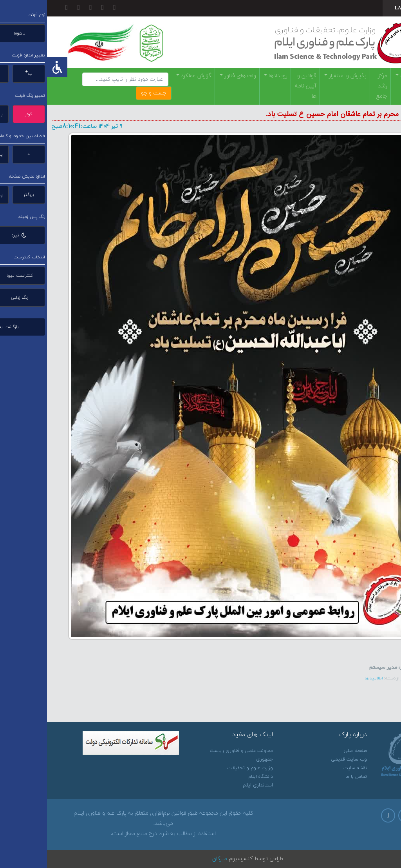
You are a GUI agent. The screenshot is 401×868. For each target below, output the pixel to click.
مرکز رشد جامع (335, 86)
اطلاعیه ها (327, 678)
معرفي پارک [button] (366, 76)
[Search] (78, 79)
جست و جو (107, 93)
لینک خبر (364, 678)
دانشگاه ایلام (214, 777)
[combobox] (359, 8)
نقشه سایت (308, 768)
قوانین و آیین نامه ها (259, 86)
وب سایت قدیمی (302, 759)
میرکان (173, 859)
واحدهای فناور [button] (192, 76)
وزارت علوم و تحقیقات (203, 768)
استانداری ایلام (211, 785)
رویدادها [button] (230, 76)
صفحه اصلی (308, 751)
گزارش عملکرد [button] (148, 76)
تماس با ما (309, 777)
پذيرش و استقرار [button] (300, 76)
